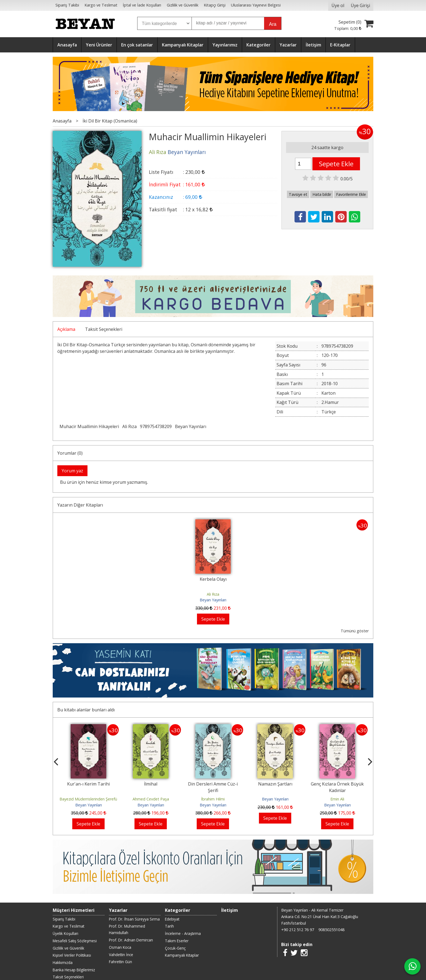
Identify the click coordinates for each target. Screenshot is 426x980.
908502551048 (331, 930)
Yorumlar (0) (70, 453)
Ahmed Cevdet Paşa (151, 799)
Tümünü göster (355, 631)
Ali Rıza (129, 426)
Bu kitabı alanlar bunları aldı (86, 710)
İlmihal (151, 784)
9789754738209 (156, 426)
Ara (273, 24)
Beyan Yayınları (191, 426)
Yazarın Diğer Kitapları (80, 505)
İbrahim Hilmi (213, 799)
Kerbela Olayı (213, 579)
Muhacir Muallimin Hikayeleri (89, 426)
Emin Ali (337, 799)
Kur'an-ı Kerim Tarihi (88, 784)
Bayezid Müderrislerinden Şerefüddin (92, 799)
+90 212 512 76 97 (298, 930)
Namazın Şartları (275, 784)
